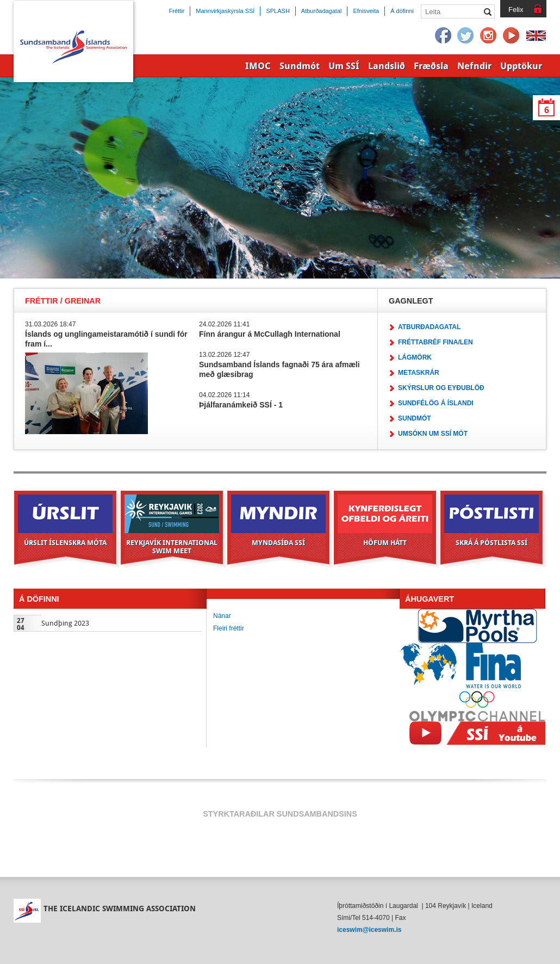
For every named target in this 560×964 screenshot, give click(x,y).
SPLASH (278, 11)
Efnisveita (366, 11)
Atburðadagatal (429, 327)
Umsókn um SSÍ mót (433, 434)
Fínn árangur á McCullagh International (270, 334)
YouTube (512, 36)
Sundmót (415, 418)
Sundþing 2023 (65, 623)
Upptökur (521, 66)
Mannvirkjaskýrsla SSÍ (225, 11)
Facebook (443, 36)
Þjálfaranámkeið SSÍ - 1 (241, 405)
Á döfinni (402, 11)
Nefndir (474, 66)
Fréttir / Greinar (63, 301)
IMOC (258, 66)
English (536, 36)
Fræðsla (431, 66)
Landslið (387, 66)
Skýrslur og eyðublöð (441, 388)
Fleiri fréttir (229, 628)
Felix (516, 10)
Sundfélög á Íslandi (436, 403)
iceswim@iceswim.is (369, 930)
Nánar (222, 616)
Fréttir (177, 11)
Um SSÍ (344, 66)
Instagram (489, 36)
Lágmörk (415, 357)
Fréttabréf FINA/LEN (435, 342)
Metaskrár (419, 373)
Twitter (466, 36)
